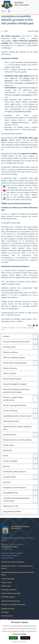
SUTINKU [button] (13, 638)
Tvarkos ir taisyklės (10, 461)
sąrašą (8, 41)
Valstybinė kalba (9, 477)
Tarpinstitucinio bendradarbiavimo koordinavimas (16, 499)
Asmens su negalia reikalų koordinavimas (13, 399)
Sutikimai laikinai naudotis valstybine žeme (17, 428)
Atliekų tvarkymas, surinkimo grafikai (17, 440)
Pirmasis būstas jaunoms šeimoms (16, 342)
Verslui (6, 456)
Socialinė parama (10, 435)
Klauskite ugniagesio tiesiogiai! (15, 384)
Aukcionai (7, 482)
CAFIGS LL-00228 (10, 373)
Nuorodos (5, 619)
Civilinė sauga (8, 445)
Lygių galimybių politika (12, 511)
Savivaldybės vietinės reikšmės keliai (17, 416)
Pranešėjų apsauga (8, 597)
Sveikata (6, 336)
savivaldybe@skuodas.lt (10, 547)
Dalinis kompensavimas (12, 379)
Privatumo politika (20, 634)
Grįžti (6, 31)
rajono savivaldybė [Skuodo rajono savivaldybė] (22, 4)
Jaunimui (6, 466)
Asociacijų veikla (9, 347)
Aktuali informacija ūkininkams (15, 363)
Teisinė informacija (8, 579)
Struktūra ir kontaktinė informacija (13, 605)
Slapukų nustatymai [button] (19, 641)
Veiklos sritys (6, 586)
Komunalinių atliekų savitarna (15, 472)
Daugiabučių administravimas (15, 488)
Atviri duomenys (7, 616)
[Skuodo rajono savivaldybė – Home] (7, 5)
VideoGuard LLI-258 (11, 506)
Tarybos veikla (6, 582)
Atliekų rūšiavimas (10, 368)
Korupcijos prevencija (9, 590)
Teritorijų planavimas (11, 421)
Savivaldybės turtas (10, 493)
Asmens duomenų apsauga (11, 593)
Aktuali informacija (8, 609)
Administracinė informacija (11, 601)
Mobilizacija (8, 450)
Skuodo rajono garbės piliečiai (15, 405)
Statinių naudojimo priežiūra (14, 358)
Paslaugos (5, 612)
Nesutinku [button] (25, 638)
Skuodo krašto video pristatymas (13, 562)
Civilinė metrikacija (10, 411)
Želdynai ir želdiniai (10, 352)
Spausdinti (31, 31)
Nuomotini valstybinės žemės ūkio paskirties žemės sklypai (16, 391)
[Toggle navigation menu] (6, 11)
